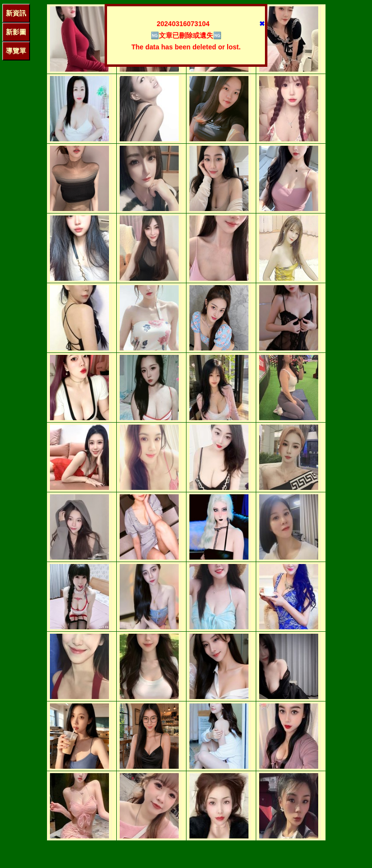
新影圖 (16, 32)
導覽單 (16, 51)
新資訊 (16, 13)
